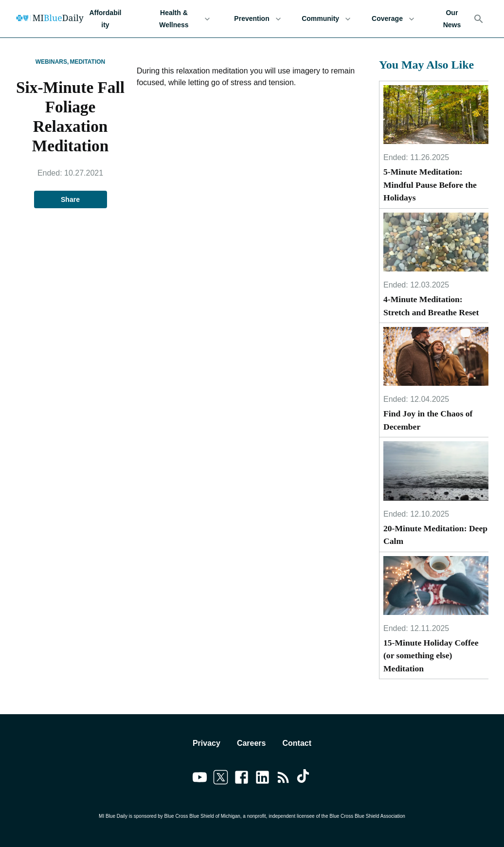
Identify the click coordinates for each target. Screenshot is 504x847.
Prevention (258, 19)
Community (326, 19)
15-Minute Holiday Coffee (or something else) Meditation (431, 656)
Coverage (393, 19)
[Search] (479, 19)
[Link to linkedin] (262, 779)
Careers (252, 743)
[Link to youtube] (200, 779)
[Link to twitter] (221, 779)
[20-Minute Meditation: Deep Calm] (436, 471)
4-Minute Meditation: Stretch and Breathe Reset (431, 306)
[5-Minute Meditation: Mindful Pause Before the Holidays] (436, 115)
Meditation (87, 62)
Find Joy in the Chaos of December (428, 420)
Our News (452, 19)
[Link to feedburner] (283, 779)
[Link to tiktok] (304, 779)
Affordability (105, 19)
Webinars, (52, 62)
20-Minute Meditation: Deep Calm (435, 535)
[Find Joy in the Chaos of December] (436, 357)
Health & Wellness (180, 19)
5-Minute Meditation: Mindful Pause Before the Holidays (430, 185)
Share (71, 200)
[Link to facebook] (242, 779)
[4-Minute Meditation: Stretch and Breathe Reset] (436, 242)
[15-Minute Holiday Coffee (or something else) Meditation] (436, 586)
